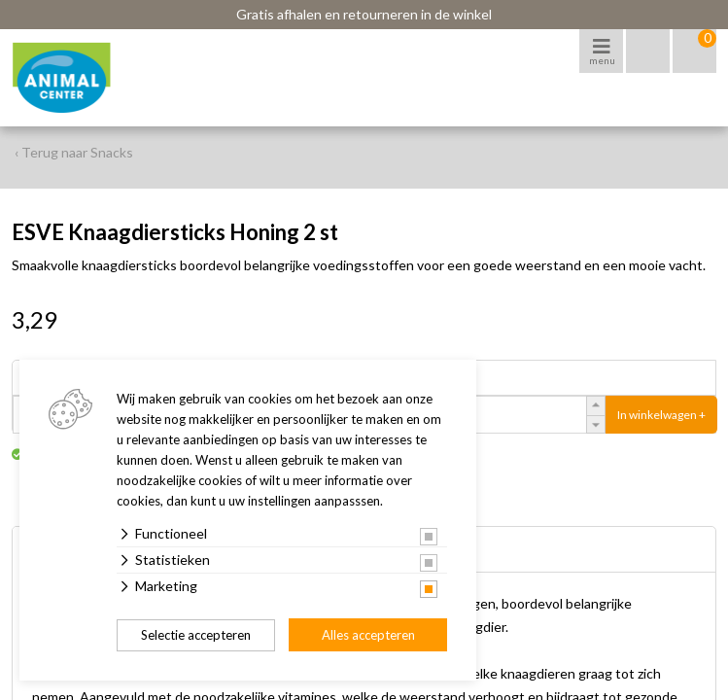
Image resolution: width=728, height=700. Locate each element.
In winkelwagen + (661, 415)
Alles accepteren (368, 635)
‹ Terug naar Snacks (74, 152)
